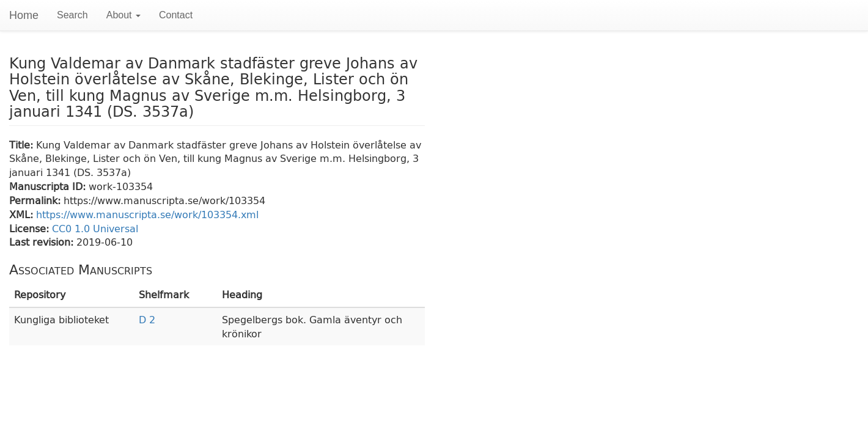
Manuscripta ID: (49, 186)
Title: (23, 145)
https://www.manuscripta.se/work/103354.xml (147, 214)
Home (24, 15)
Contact (176, 15)
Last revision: (43, 242)
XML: (23, 214)
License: (31, 228)
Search (72, 15)
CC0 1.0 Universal (95, 228)
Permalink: (36, 200)
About (123, 15)
